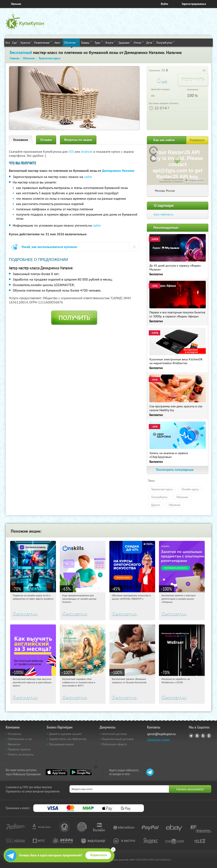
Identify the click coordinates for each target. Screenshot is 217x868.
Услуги (111, 42)
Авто (58, 42)
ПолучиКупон (166, 42)
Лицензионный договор (118, 739)
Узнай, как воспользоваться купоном (49, 247)
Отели (139, 42)
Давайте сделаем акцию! (65, 734)
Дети (150, 42)
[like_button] (200, 70)
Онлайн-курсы (190, 489)
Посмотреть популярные (178, 470)
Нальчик (16, 4)
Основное (21, 140)
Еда (15, 42)
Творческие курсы (162, 489)
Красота (26, 42)
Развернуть (197, 140)
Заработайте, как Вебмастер (68, 739)
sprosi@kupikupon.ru (161, 734)
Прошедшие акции (61, 744)
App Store (56, 772)
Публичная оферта (114, 744)
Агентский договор (114, 734)
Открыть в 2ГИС (197, 180)
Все (8, 43)
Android (87, 152)
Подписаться (98, 855)
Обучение (71, 42)
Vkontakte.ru (197, 736)
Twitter (203, 736)
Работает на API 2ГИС (173, 179)
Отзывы (46, 140)
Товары (87, 42)
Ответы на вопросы (21, 754)
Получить (74, 318)
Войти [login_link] (164, 4)
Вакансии (14, 744)
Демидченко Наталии (118, 171)
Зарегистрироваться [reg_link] (194, 4)
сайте (88, 177)
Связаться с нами (158, 740)
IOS (72, 152)
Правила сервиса (19, 749)
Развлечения (43, 42)
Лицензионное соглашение (171, 182)
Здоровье (125, 42)
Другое (155, 505)
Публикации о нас (20, 739)
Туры (99, 42)
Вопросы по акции (78, 140)
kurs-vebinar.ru (164, 214)
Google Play (81, 772)
